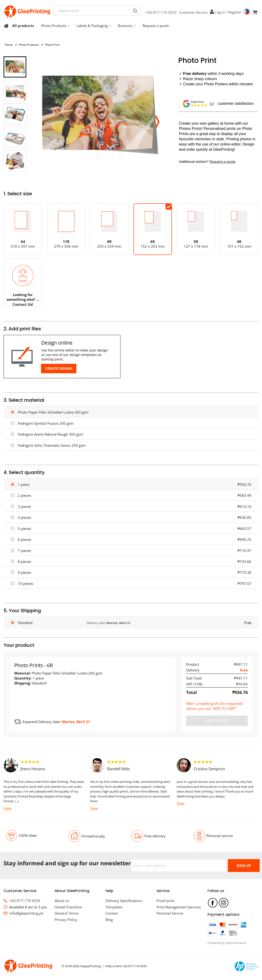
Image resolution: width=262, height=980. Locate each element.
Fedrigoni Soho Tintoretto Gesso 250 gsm (52, 445)
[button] (157, 120)
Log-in (220, 12)
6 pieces (24, 539)
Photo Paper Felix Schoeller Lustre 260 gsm (53, 412)
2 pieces (24, 495)
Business (127, 26)
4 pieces (24, 517)
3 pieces (24, 506)
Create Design (59, 369)
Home (9, 45)
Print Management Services (179, 907)
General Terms (67, 913)
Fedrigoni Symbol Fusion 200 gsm (46, 423)
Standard (25, 623)
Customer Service (193, 12)
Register (235, 12)
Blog (109, 920)
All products (23, 26)
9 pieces (24, 572)
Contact (112, 913)
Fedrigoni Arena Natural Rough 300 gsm (51, 434)
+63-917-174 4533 (161, 12)
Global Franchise (68, 907)
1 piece (24, 484)
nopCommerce (236, 943)
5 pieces (24, 529)
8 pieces (24, 561)
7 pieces (24, 551)
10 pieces (25, 583)
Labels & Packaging (94, 26)
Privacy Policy (66, 920)
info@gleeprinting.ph (26, 913)
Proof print (165, 901)
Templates (114, 907)
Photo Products (55, 26)
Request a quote (156, 26)
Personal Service (170, 913)
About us (62, 901)
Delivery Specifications (124, 901)
